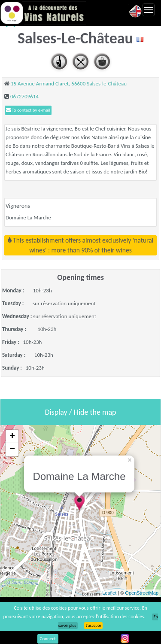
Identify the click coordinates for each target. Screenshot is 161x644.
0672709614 (24, 96)
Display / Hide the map (80, 412)
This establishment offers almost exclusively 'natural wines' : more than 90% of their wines (81, 245)
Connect (48, 639)
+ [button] (12, 437)
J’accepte (93, 626)
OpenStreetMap (142, 593)
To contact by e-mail (28, 110)
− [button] (12, 450)
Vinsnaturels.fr (43, 13)
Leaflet (109, 593)
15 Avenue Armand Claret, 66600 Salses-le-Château (69, 84)
